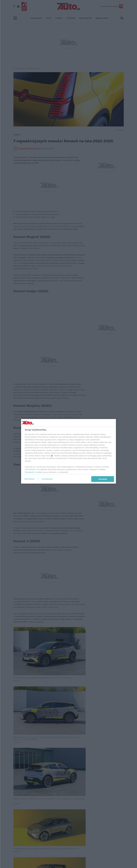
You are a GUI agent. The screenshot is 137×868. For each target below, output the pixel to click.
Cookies (39, 472)
